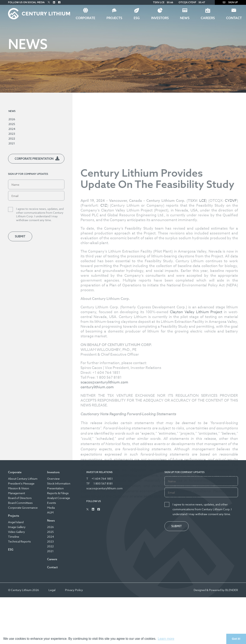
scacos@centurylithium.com (104, 474)
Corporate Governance (23, 508)
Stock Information (59, 483)
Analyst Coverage (59, 498)
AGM (50, 512)
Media (51, 508)
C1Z (104, 297)
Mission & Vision (19, 488)
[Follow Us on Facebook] (59, 2)
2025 (12, 124)
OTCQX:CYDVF (187, 2)
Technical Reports (19, 541)
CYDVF (231, 292)
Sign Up (230, 2)
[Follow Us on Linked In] (54, 2)
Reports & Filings (58, 493)
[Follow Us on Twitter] (49, 2)
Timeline (14, 537)
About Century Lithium (23, 479)
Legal (52, 590)
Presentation (55, 488)
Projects (114, 18)
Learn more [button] (166, 639)
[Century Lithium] (39, 14)
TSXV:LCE (159, 2)
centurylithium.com (97, 479)
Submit (20, 236)
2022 (12, 138)
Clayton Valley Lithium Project (196, 403)
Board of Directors (20, 498)
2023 (12, 134)
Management (17, 493)
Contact (52, 567)
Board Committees (20, 503)
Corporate (85, 18)
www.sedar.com (147, 588)
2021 (12, 143)
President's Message (21, 483)
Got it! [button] (236, 639)
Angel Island (16, 522)
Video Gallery (17, 532)
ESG (137, 18)
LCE (203, 292)
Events (52, 503)
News (185, 18)
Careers (208, 18)
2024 (12, 129)
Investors (160, 18)
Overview (53, 479)
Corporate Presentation (34, 159)
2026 (12, 119)
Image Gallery (17, 527)
